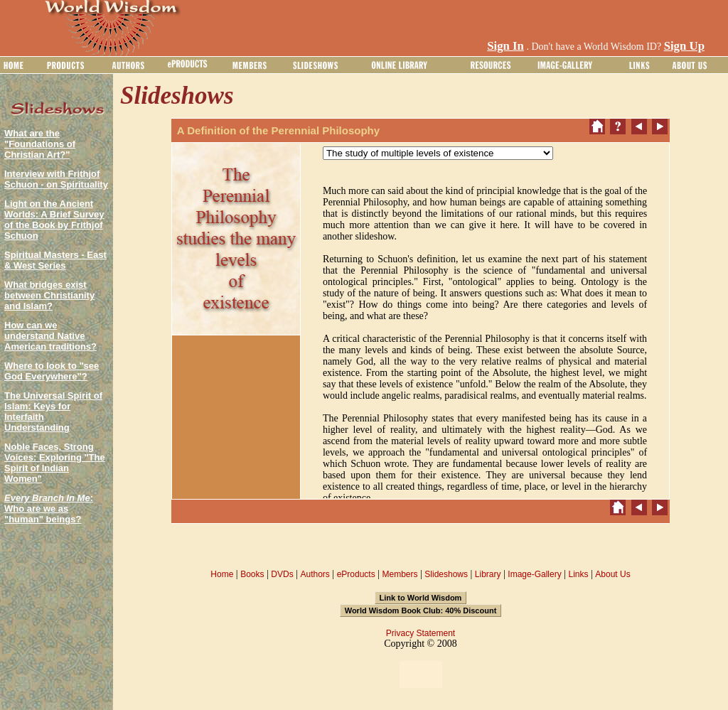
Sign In (505, 46)
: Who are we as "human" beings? (49, 509)
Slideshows (446, 574)
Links (579, 574)
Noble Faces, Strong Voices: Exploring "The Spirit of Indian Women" (55, 463)
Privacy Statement (421, 633)
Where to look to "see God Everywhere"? (52, 371)
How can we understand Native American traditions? (50, 336)
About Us (612, 574)
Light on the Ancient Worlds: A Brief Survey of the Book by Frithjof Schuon (54, 220)
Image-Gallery (534, 574)
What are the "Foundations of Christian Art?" (40, 144)
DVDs (282, 574)
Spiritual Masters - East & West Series (55, 260)
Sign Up (684, 46)
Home (222, 574)
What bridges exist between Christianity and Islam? (49, 295)
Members (400, 574)
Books (252, 574)
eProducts (356, 574)
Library (488, 574)
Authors (315, 574)
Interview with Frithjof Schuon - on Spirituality (56, 179)
